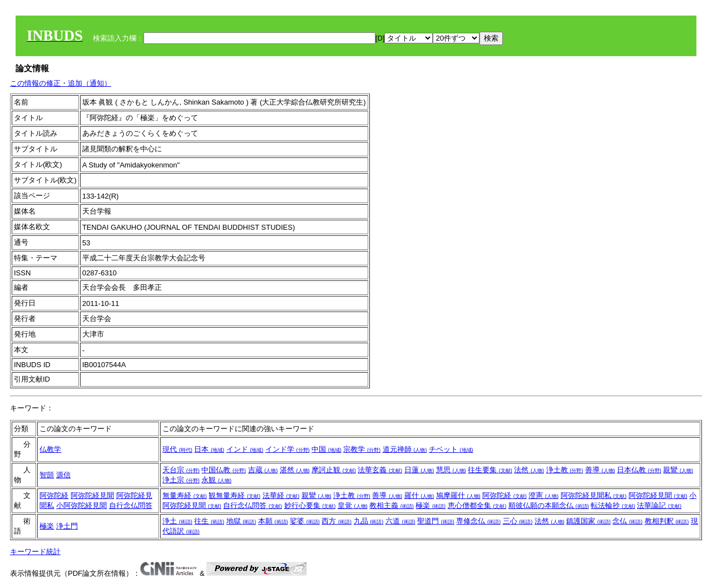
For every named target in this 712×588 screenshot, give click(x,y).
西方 (337, 521)
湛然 (295, 470)
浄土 (177, 521)
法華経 (281, 495)
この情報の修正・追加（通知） (61, 83)
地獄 (241, 521)
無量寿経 (185, 495)
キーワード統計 (35, 552)
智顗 (47, 475)
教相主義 (392, 505)
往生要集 (490, 470)
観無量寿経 (234, 495)
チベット (451, 449)
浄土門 (67, 526)
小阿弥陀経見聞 (81, 505)
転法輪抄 (613, 505)
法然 (529, 470)
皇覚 (353, 505)
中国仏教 (224, 470)
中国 (327, 449)
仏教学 (50, 449)
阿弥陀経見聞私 (594, 495)
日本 (209, 449)
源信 (63, 475)
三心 (518, 521)
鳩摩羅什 (458, 495)
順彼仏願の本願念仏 (549, 505)
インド (245, 449)
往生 (209, 521)
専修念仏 (478, 521)
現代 (177, 449)
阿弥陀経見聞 (92, 495)
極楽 (431, 505)
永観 (216, 480)
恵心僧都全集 (477, 505)
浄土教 (565, 470)
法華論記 (659, 505)
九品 (369, 521)
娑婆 (305, 521)
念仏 (627, 521)
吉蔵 (263, 470)
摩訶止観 (334, 470)
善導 (600, 470)
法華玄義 (380, 470)
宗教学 (362, 449)
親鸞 (678, 470)
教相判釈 (667, 521)
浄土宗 (181, 480)
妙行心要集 (310, 505)
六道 (400, 521)
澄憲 (543, 495)
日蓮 (419, 470)
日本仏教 (639, 470)
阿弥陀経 (54, 495)
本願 (273, 521)
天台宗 (181, 470)
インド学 (288, 449)
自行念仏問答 (131, 505)
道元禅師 (405, 449)
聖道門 (436, 521)
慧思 (451, 470)
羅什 (419, 495)
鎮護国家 (589, 521)
